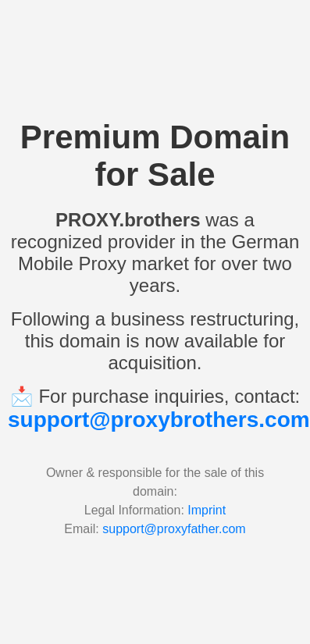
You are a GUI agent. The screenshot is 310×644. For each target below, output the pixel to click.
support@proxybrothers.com (159, 420)
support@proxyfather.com (174, 529)
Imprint (207, 510)
